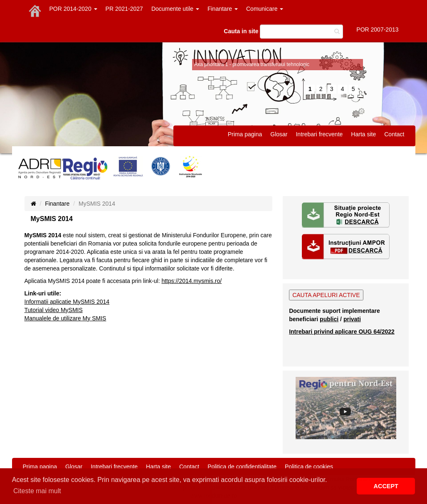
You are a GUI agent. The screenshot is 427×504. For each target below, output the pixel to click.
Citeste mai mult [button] (37, 491)
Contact (394, 134)
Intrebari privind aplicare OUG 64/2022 (342, 332)
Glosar (279, 134)
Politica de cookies (309, 467)
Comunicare (265, 9)
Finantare (223, 9)
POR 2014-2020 (73, 9)
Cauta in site (241, 31)
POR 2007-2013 (377, 30)
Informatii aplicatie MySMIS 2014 (67, 302)
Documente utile (175, 9)
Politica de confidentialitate (242, 467)
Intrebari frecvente (319, 134)
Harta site (363, 134)
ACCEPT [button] (386, 486)
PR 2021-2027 (124, 9)
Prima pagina (245, 134)
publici (329, 319)
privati (352, 319)
